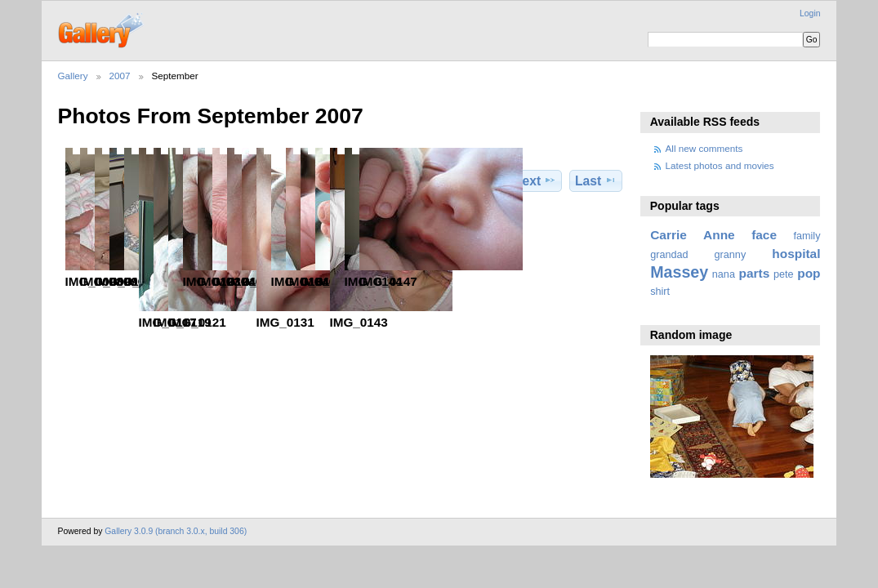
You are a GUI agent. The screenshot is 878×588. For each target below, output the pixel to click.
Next (535, 180)
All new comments (704, 148)
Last (596, 180)
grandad (669, 255)
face (764, 235)
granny (731, 255)
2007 (120, 76)
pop (809, 273)
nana (724, 274)
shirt (660, 292)
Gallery (73, 76)
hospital (796, 254)
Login (810, 13)
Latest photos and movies (720, 165)
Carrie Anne (693, 235)
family (807, 236)
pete (784, 274)
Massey (679, 272)
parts (755, 273)
